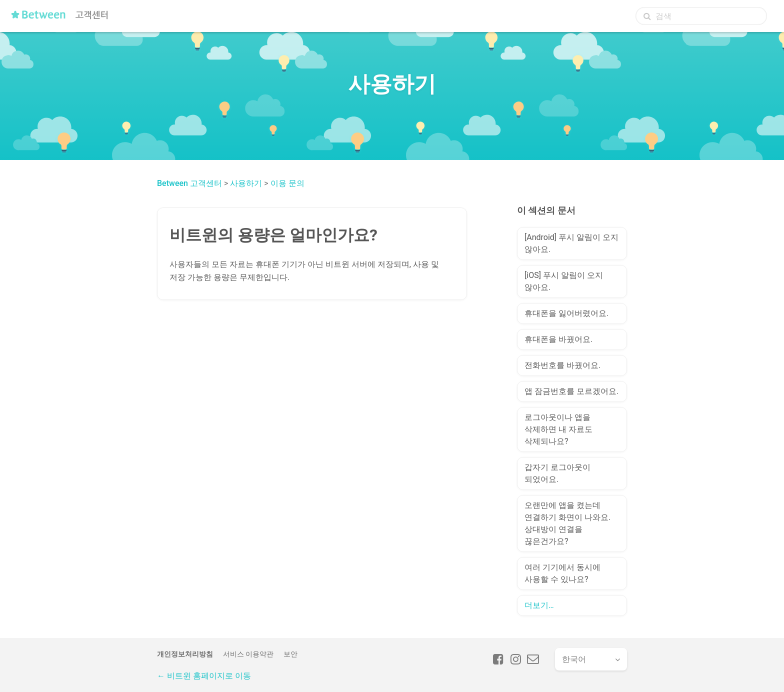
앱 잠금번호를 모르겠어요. (571, 391)
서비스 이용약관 (248, 654)
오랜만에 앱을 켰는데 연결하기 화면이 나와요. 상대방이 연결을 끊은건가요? (567, 523)
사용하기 (246, 183)
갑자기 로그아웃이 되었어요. (557, 473)
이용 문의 (287, 183)
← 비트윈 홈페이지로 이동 (204, 676)
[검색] (701, 16)
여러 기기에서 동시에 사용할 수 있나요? (562, 573)
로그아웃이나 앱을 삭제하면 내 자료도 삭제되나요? (558, 429)
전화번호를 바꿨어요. (562, 365)
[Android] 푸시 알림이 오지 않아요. (571, 243)
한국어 (574, 659)
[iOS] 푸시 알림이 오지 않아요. (564, 281)
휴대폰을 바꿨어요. (558, 339)
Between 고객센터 (189, 183)
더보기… (539, 605)
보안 (290, 654)
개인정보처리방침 (185, 654)
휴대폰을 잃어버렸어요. (566, 313)
